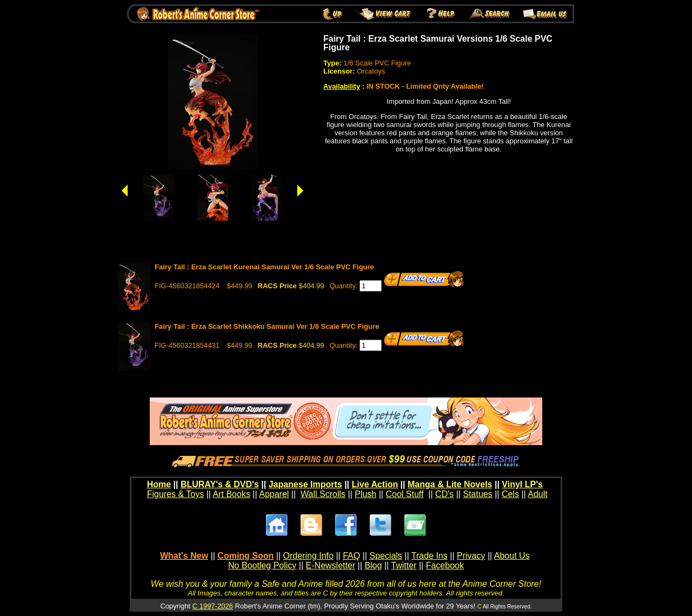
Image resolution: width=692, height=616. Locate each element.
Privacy (471, 556)
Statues (477, 494)
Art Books (232, 494)
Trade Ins (430, 556)
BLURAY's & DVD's (220, 484)
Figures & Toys (176, 494)
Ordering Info (308, 556)
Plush (365, 494)
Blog (373, 565)
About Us (512, 556)
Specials (385, 556)
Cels (510, 494)
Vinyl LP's (522, 484)
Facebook (445, 565)
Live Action (375, 484)
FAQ (351, 556)
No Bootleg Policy (262, 565)
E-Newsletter (331, 565)
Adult (537, 494)
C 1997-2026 (213, 606)
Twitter (404, 565)
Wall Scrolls (323, 494)
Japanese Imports (305, 484)
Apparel (274, 494)
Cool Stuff (404, 494)
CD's (444, 494)
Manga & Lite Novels (450, 484)
